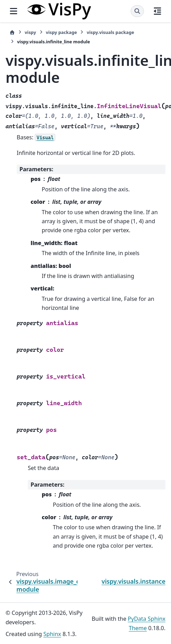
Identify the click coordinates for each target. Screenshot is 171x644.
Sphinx (52, 634)
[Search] (137, 11)
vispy (30, 32)
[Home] (12, 32)
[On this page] (157, 11)
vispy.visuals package (110, 32)
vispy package (62, 32)
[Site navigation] (14, 11)
